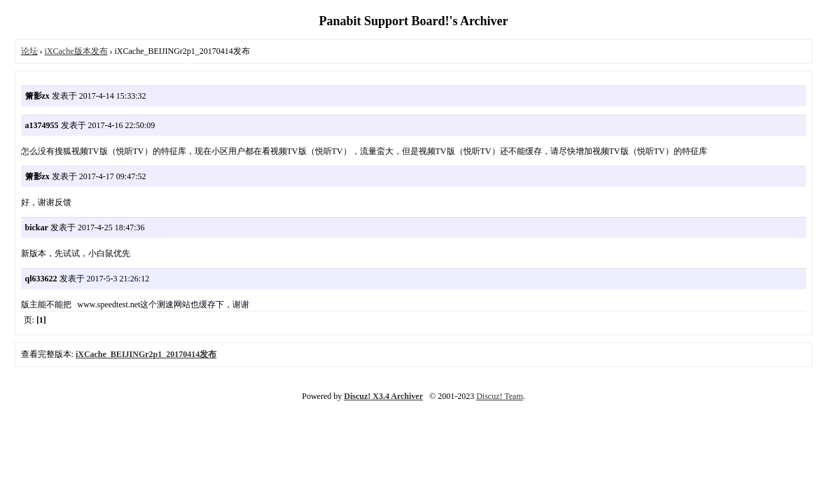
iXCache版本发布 (76, 51)
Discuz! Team (500, 396)
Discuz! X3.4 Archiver (383, 396)
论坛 (29, 51)
